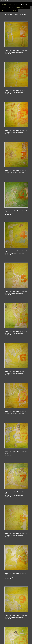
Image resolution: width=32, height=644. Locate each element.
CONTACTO (13, 11)
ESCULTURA (13, 4)
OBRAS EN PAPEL (7, 7)
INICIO (4, 4)
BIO (27, 7)
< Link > (26, 1)
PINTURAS (23, 4)
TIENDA (4, 11)
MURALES (20, 7)
